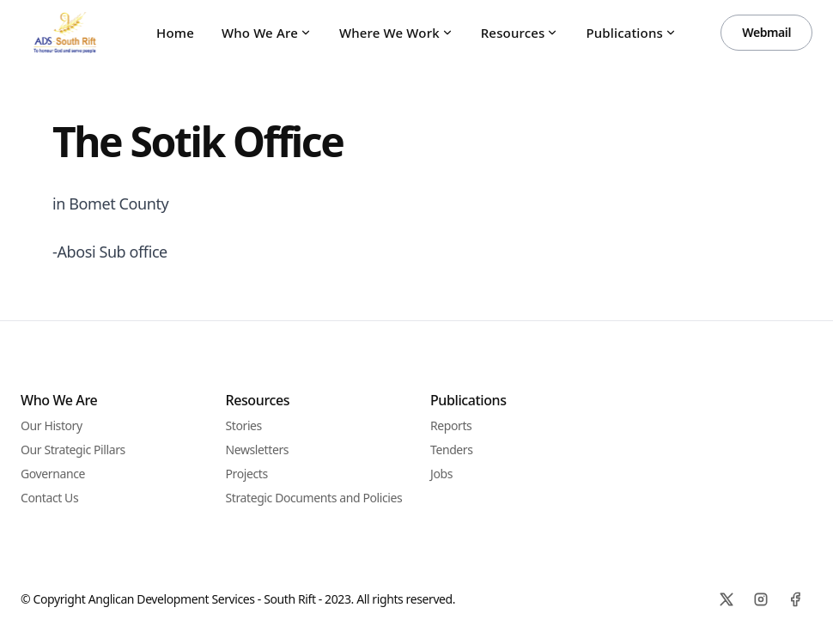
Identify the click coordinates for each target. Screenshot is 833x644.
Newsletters (258, 450)
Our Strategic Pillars (73, 450)
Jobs (441, 474)
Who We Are (267, 33)
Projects (247, 474)
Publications (631, 33)
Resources (520, 33)
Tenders (452, 450)
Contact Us (49, 498)
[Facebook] (795, 599)
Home (175, 33)
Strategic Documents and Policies (314, 498)
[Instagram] (761, 599)
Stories (244, 425)
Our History (52, 425)
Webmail (766, 32)
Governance (53, 474)
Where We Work (396, 33)
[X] (727, 599)
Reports (451, 425)
